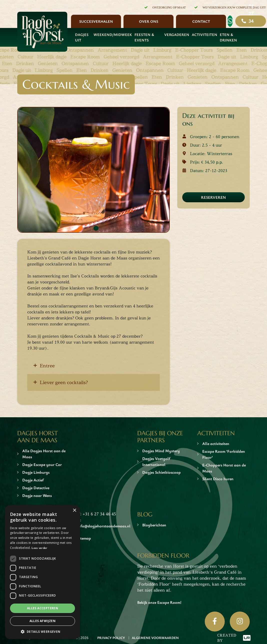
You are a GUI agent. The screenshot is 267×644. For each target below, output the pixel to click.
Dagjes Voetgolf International (156, 461)
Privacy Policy (111, 638)
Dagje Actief (33, 480)
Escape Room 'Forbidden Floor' (224, 454)
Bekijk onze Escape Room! (159, 602)
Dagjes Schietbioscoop (161, 472)
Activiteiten (204, 34)
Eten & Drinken (228, 37)
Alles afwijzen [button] (43, 621)
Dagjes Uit (82, 37)
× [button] (74, 511)
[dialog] (42, 572)
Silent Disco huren (218, 479)
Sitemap (84, 538)
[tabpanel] (93, 170)
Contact (201, 21)
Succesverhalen (96, 21)
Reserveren (213, 197)
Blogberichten (154, 525)
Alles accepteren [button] (42, 608)
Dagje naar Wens (37, 495)
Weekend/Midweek (113, 34)
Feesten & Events (144, 37)
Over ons (149, 21)
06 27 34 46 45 (251, 21)
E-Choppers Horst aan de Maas (224, 468)
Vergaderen (177, 34)
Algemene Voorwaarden (155, 638)
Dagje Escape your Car (42, 464)
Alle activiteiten (216, 443)
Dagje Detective (36, 488)
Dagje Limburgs (36, 472)
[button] (42, 632)
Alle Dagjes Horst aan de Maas (44, 454)
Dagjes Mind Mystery (161, 451)
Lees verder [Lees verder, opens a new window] (39, 548)
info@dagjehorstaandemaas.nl (104, 526)
